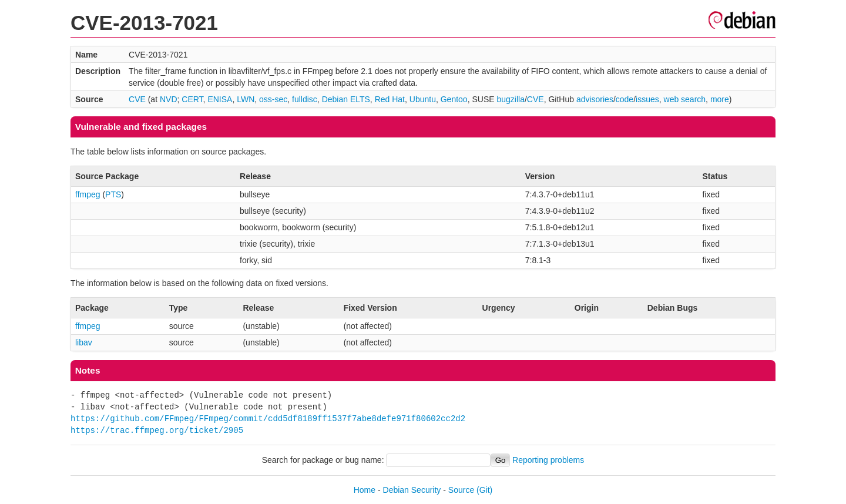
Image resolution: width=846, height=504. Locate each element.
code (625, 99)
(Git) (484, 490)
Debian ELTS (346, 99)
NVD (169, 99)
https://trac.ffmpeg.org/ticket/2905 (157, 430)
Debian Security (412, 490)
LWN (246, 99)
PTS (113, 194)
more (720, 99)
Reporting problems (548, 460)
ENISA (220, 99)
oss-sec (273, 99)
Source (461, 490)
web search (685, 99)
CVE (137, 99)
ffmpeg (88, 194)
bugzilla (510, 99)
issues (647, 99)
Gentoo (454, 99)
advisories (595, 99)
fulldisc (305, 99)
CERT (192, 99)
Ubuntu (423, 99)
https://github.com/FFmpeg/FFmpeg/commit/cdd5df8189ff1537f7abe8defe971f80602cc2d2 (268, 419)
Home (365, 490)
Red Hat (390, 99)
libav (84, 342)
